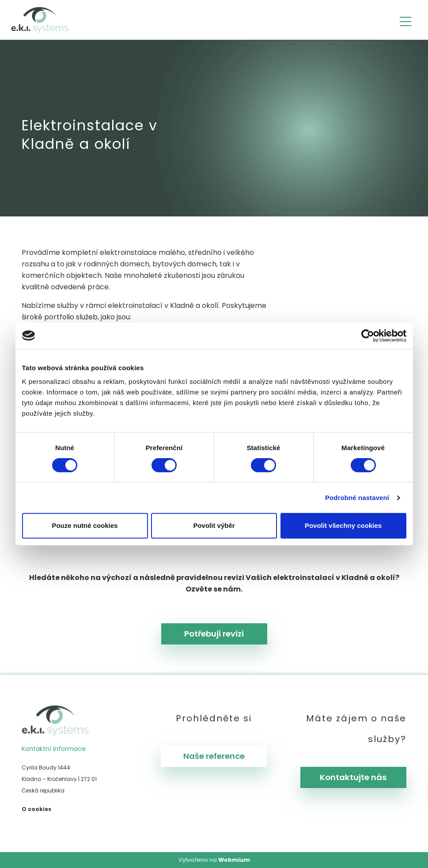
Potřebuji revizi (214, 634)
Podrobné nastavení (357, 498)
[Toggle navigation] (405, 20)
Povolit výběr (214, 525)
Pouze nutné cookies (85, 525)
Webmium (234, 860)
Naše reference (214, 756)
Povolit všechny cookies (343, 525)
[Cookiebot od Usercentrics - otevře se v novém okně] (368, 336)
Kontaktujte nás (353, 777)
